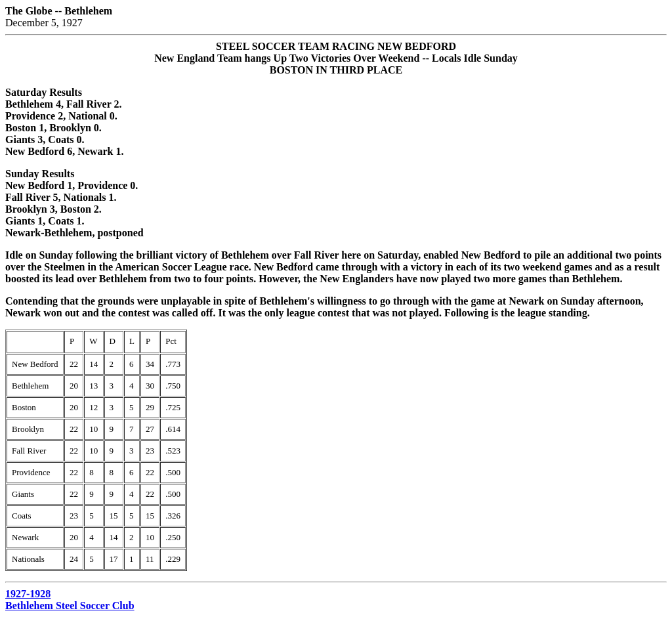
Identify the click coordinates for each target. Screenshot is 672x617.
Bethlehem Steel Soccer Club (70, 606)
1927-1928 (28, 594)
